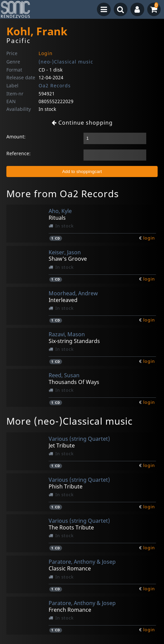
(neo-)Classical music (66, 62)
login (149, 238)
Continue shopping (82, 123)
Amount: (16, 137)
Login (46, 53)
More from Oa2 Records (63, 194)
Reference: (18, 153)
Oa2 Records (55, 85)
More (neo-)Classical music (69, 421)
